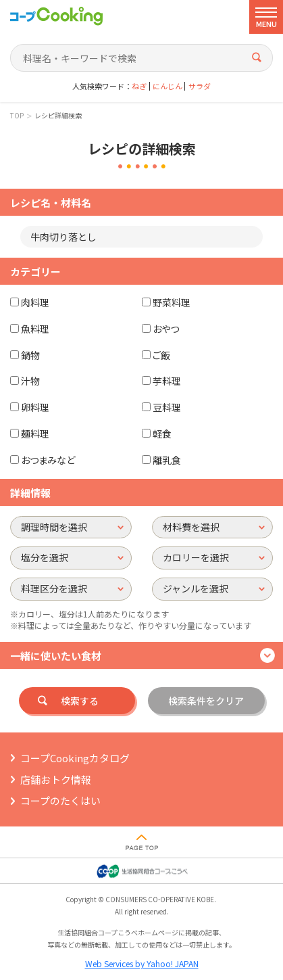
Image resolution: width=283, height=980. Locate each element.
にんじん (168, 86)
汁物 (30, 381)
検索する (80, 701)
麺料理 (35, 434)
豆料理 (167, 407)
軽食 (162, 434)
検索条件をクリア (206, 701)
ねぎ (139, 86)
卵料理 (35, 407)
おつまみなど (48, 460)
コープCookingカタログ (75, 758)
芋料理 (167, 381)
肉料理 (35, 302)
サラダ (200, 86)
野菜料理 (172, 302)
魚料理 (35, 329)
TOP (17, 116)
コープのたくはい (60, 800)
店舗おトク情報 (56, 779)
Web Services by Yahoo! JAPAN (142, 963)
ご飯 (161, 355)
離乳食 (167, 460)
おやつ (166, 329)
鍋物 (30, 355)
